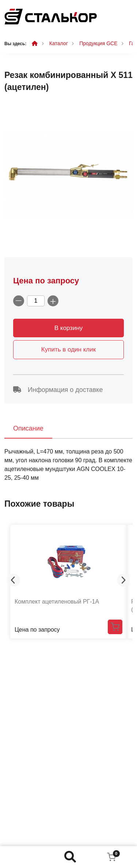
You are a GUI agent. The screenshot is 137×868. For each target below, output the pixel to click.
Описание (28, 428)
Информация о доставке (58, 390)
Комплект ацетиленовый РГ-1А (57, 602)
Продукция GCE (98, 43)
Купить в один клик (68, 349)
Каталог (59, 43)
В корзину (69, 328)
